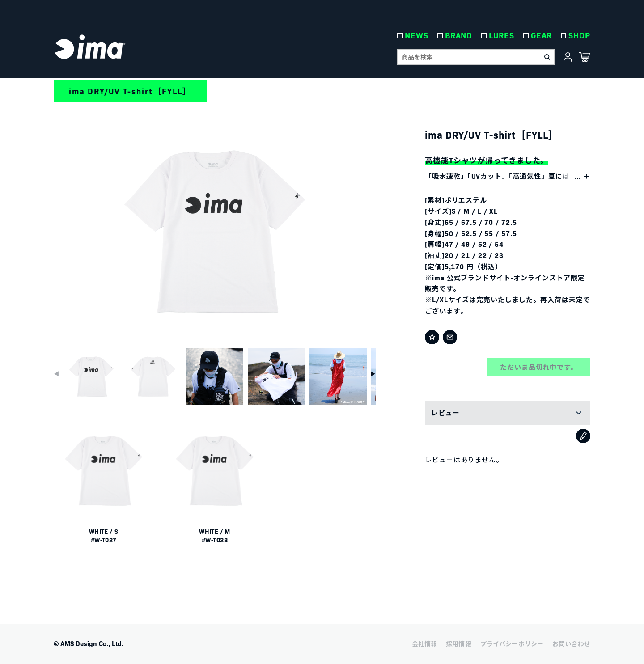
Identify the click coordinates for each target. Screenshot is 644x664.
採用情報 (459, 643)
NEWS (417, 36)
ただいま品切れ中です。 (539, 367)
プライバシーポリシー (512, 643)
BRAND (459, 36)
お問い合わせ (571, 643)
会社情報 (425, 643)
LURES (502, 36)
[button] (373, 374)
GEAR (542, 36)
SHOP (579, 36)
